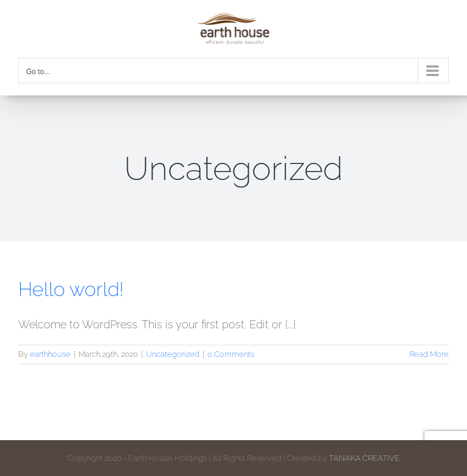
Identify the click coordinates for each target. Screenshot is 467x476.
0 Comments (231, 354)
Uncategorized (173, 354)
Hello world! (71, 289)
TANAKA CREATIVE (364, 458)
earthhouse (50, 354)
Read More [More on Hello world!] (429, 354)
